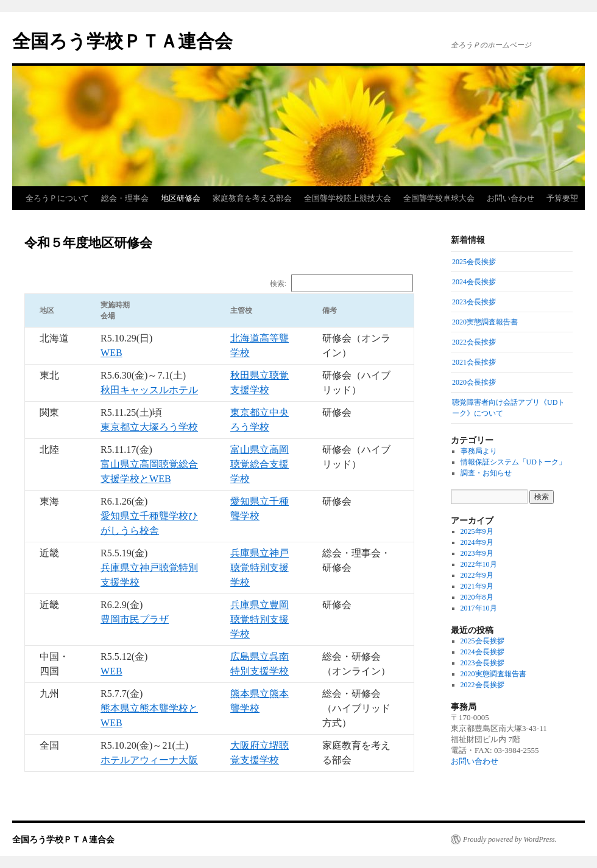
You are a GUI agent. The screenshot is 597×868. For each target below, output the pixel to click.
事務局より (479, 451)
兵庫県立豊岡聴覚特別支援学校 (260, 619)
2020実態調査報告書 (493, 674)
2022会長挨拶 (482, 685)
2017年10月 (479, 608)
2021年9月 (477, 586)
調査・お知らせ (486, 473)
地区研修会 (181, 198)
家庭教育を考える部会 (252, 198)
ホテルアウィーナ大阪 (149, 760)
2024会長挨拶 (482, 652)
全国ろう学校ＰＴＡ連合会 (122, 41)
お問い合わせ (510, 198)
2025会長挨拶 (482, 641)
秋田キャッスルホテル (149, 390)
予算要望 (562, 198)
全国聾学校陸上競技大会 (348, 198)
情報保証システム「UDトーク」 (513, 462)
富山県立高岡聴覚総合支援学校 (260, 464)
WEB (111, 353)
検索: (341, 284)
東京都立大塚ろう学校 (149, 427)
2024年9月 (477, 542)
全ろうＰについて (57, 198)
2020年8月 (477, 597)
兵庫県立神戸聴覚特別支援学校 (260, 568)
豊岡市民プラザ (135, 619)
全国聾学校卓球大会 (439, 198)
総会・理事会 (125, 198)
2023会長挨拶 (482, 663)
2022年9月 (477, 575)
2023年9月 (477, 553)
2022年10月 (479, 564)
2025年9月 (477, 531)
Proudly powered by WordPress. (510, 839)
